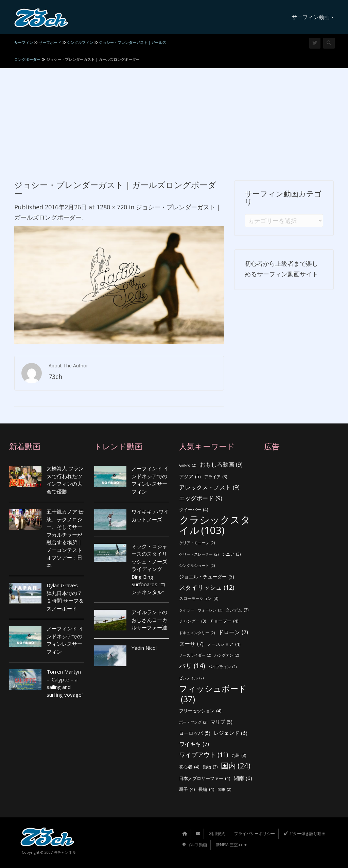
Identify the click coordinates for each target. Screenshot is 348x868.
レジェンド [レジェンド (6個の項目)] (231, 733)
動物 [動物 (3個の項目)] (210, 767)
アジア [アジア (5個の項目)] (190, 477)
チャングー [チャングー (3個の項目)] (193, 621)
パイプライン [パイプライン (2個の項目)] (222, 667)
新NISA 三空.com (232, 845)
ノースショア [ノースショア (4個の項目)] (224, 644)
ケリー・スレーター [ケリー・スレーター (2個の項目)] (199, 554)
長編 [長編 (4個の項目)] (206, 789)
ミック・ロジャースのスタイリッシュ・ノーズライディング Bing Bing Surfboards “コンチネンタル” (149, 569)
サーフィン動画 (313, 17)
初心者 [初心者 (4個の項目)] (189, 767)
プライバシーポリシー (255, 834)
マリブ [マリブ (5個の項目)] (222, 722)
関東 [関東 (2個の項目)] (224, 790)
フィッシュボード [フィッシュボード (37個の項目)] (213, 694)
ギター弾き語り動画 (305, 834)
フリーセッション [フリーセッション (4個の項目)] (200, 711)
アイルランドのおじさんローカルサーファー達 (149, 620)
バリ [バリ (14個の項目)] (192, 666)
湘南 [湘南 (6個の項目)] (243, 778)
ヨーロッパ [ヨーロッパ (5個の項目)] (195, 733)
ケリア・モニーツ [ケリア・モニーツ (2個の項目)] (197, 543)
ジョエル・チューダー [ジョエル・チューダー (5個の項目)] (207, 577)
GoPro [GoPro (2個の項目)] (188, 465)
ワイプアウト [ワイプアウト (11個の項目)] (204, 755)
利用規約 (217, 834)
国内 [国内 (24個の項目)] (236, 766)
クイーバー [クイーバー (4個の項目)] (194, 510)
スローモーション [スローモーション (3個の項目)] (199, 599)
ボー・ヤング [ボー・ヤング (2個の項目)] (193, 722)
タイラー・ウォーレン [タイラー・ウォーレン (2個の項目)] (201, 610)
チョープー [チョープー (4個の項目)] (224, 621)
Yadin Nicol (144, 648)
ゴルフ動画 (195, 845)
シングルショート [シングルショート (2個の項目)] (197, 566)
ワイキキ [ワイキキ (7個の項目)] (194, 744)
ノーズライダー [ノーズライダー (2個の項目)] (195, 655)
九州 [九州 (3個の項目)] (239, 756)
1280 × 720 (112, 207)
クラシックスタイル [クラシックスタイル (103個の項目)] (215, 525)
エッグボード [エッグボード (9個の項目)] (201, 498)
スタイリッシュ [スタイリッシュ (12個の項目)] (207, 587)
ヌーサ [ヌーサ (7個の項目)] (191, 644)
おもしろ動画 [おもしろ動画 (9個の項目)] (221, 465)
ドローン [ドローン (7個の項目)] (233, 632)
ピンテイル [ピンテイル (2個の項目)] (191, 678)
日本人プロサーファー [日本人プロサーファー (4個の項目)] (205, 778)
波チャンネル (65, 852)
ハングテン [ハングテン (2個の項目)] (227, 655)
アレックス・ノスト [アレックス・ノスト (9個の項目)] (209, 488)
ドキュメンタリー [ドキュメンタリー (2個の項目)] (197, 633)
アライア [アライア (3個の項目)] (216, 477)
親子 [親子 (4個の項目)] (187, 789)
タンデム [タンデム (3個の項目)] (237, 610)
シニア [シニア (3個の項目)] (231, 554)
